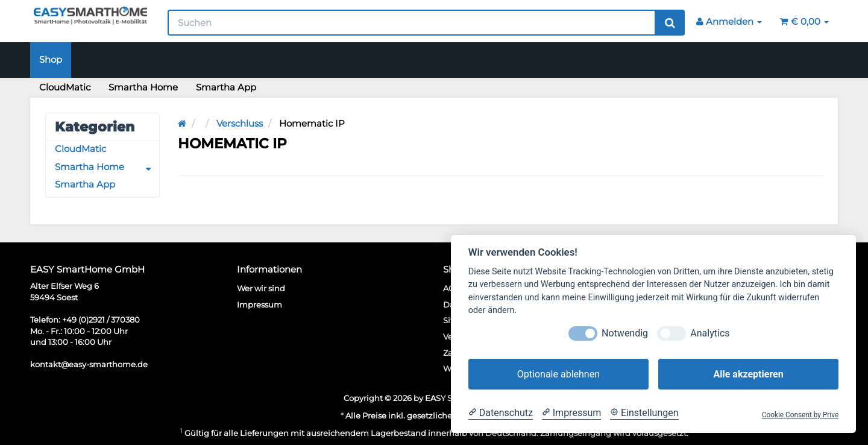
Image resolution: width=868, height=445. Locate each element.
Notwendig (625, 333)
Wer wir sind (261, 288)
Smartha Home (143, 87)
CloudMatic (65, 87)
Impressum (259, 305)
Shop (51, 60)
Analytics (710, 333)
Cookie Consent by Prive (800, 415)
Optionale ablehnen (558, 374)
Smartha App (226, 87)
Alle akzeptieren (748, 374)
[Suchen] (412, 23)
